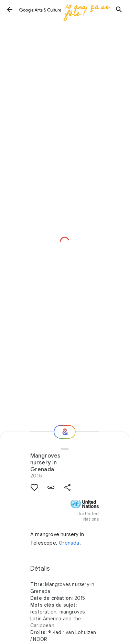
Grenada (69, 543)
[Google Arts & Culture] (64, 10)
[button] (10, 10)
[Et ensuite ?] (65, 432)
